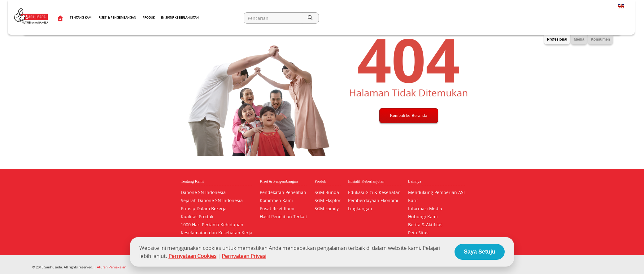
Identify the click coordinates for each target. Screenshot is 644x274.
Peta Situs (418, 233)
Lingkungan (360, 208)
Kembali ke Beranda (409, 139)
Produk (149, 18)
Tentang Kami (81, 18)
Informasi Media (425, 208)
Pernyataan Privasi (244, 256)
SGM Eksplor (328, 200)
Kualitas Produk (197, 217)
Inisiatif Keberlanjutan (180, 18)
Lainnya (415, 181)
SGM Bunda (327, 192)
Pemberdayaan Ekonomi (373, 200)
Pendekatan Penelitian (283, 192)
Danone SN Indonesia (203, 192)
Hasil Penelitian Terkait (283, 217)
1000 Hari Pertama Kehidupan (212, 225)
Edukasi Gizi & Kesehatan (374, 192)
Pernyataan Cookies (192, 256)
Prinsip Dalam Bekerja (204, 208)
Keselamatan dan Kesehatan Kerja (217, 233)
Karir (413, 200)
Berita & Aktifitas (425, 225)
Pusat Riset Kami (277, 208)
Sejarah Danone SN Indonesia (212, 200)
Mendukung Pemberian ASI (436, 192)
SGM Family (327, 208)
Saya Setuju (480, 252)
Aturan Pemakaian (112, 267)
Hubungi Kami (423, 217)
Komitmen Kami (276, 200)
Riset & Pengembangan (117, 18)
